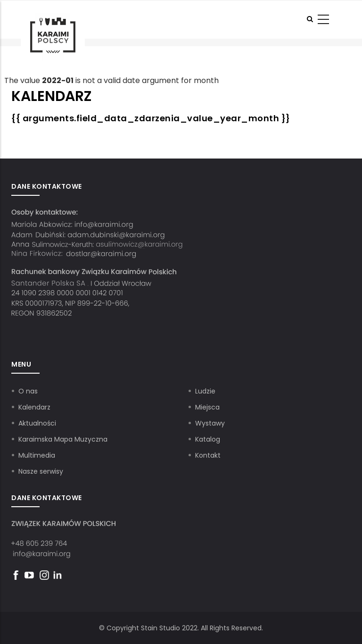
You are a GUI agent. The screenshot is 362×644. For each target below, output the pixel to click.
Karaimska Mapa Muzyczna (63, 439)
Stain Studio (160, 628)
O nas (28, 391)
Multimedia (37, 455)
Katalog (208, 439)
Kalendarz (34, 407)
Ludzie (205, 391)
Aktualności (37, 423)
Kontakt (208, 455)
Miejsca (207, 407)
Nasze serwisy (41, 471)
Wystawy (210, 423)
